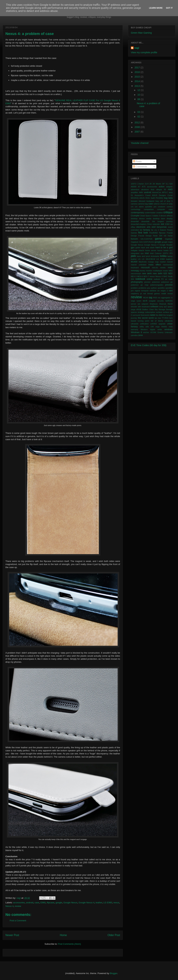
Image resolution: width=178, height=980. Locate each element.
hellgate (134, 250)
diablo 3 (156, 216)
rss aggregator (164, 298)
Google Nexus (70, 903)
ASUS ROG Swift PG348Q (151, 198)
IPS (171, 253)
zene (140, 335)
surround (136, 315)
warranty (135, 329)
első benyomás (159, 227)
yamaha (134, 335)
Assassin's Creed (142, 195)
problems (142, 288)
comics (170, 207)
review (18, 906)
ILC (171, 250)
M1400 (134, 262)
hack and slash (148, 248)
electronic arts (143, 227)
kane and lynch (143, 256)
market (163, 262)
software (154, 307)
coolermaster (150, 213)
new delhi (147, 274)
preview (169, 285)
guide (138, 248)
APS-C (165, 192)
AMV (141, 192)
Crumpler (135, 216)
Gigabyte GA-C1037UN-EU (142, 242)
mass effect (155, 265)
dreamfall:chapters (139, 224)
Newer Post (12, 935)
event (170, 227)
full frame (168, 236)
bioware (134, 201)
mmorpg (135, 271)
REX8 (146, 298)
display (170, 219)
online (150, 279)
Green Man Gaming (141, 33)
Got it (169, 8)
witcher (146, 332)
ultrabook (169, 321)
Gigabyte (169, 239)
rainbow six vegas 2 (159, 291)
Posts (137, 161)
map (157, 262)
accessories (19, 903)
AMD (170, 190)
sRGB (139, 309)
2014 (138, 81)
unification (144, 324)
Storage (162, 309)
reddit (164, 294)
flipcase (51, 903)
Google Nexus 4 (87, 903)
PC (163, 279)
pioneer (147, 282)
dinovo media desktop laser (152, 219)
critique (168, 212)
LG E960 (108, 903)
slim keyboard (144, 307)
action (162, 187)
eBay (133, 227)
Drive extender (154, 224)
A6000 (134, 187)
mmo (170, 268)
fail (141, 230)
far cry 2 (155, 230)
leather (99, 903)
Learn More (156, 8)
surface (159, 312)
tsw (159, 318)
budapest (150, 201)
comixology (136, 209)
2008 (138, 127)
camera (134, 204)
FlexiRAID (153, 233)
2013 (138, 86)
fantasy (147, 230)
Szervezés (145, 315)
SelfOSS (169, 301)
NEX (170, 274)
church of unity (166, 204)
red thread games (152, 294)
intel (147, 253)
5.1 (167, 184)
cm (132, 207)
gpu (133, 248)
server (133, 304)
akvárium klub (148, 190)
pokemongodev (157, 285)
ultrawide (135, 324)
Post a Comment (18, 921)
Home (63, 935)
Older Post (114, 935)
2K (151, 184)
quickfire (161, 288)
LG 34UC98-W (149, 259)
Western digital (148, 329)
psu (149, 288)
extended (135, 230)
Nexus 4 (9, 906)
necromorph (136, 274)
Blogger (114, 973)
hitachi (141, 250)
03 (139, 112)
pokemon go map (140, 285)
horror (160, 250)
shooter (134, 307)
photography (137, 282)
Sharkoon (154, 304)
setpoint (145, 304)
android (30, 903)
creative (159, 213)
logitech (169, 259)
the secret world (146, 318)
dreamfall (135, 221)
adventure (135, 190)
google (59, 903)
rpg (151, 297)
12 (139, 90)
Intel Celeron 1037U (159, 253)
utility (142, 327)
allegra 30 (161, 190)
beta (171, 198)
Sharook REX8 (166, 304)
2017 (138, 68)
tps (156, 318)
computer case (165, 209)
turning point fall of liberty (150, 321)
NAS (171, 271)
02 (139, 117)
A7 (139, 187)
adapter (169, 187)
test (161, 315)
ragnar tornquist (142, 291)
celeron (157, 204)
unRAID (154, 324)
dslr (163, 224)
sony (161, 307)
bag (166, 198)
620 (171, 184)
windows (169, 329)
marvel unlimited (139, 265)
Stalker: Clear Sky (150, 309)
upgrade (162, 324)
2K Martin (157, 184)
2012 (138, 122)
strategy (141, 312)
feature (163, 230)
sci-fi (145, 301)
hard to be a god (164, 248)
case (37, 903)
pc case (169, 279)
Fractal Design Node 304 (150, 236)
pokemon (156, 282)
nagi (19, 898)
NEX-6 (140, 276)
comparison (149, 209)
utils (147, 327)
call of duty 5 (166, 201)
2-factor (141, 184)
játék (133, 256)
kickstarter (155, 256)
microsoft (145, 268)
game (159, 239)
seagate (152, 301)
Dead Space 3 (146, 216)
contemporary (137, 213)
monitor (149, 271)
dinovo (163, 216)
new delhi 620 (160, 274)
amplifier (134, 192)
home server (151, 250)
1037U (134, 184)
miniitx (163, 268)
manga (151, 262)
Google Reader (166, 245)
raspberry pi (136, 294)
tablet (153, 315)
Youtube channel (140, 143)
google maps (167, 242)
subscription (150, 312)
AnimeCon (157, 192)
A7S (144, 187)
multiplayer (158, 271)
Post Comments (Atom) (69, 944)
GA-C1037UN (146, 239)
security (160, 301)
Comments (140, 167)
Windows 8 (136, 332)
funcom (134, 239)
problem (134, 288)
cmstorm (162, 207)
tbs (157, 315)
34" (163, 184)
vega (157, 327)
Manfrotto (143, 262)
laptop (170, 256)
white (160, 329)
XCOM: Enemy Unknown (161, 332)
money (142, 271)
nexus (116, 903)
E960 (43, 903)
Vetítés (164, 327)
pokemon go (167, 282)
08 (139, 99)
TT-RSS (165, 318)
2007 (138, 132)
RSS (155, 298)
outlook (157, 279)
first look (143, 233)
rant (171, 291)
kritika (164, 256)
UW (152, 327)
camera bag (143, 204)
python (154, 288)
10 (139, 95)
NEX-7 (146, 276)
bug (157, 201)
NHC (165, 276)
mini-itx (155, 268)
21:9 (147, 184)
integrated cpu (137, 253)
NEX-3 (134, 276)
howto (166, 250)
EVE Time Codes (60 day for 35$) (149, 345)
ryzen (139, 301)
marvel (170, 262)
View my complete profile (144, 52)
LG (139, 259)
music (165, 271)
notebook (140, 279)
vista (171, 327)
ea (172, 224)
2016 (138, 72)
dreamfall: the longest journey (157, 221)
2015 (138, 77)
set (139, 304)
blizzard (142, 201)
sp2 (165, 307)
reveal (170, 294)
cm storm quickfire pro (146, 207)
